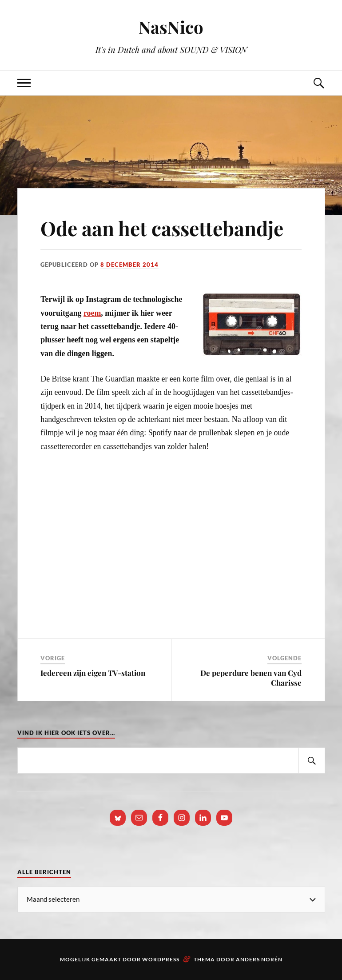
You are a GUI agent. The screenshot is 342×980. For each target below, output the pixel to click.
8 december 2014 (129, 265)
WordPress (161, 959)
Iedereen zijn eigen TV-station (93, 673)
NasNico (171, 27)
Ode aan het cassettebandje (162, 228)
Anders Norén (259, 959)
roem (92, 313)
